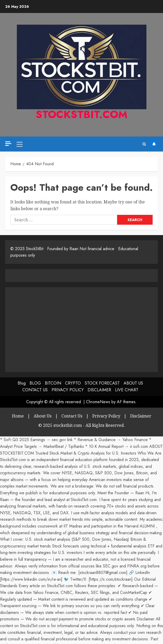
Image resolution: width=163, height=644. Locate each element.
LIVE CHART (127, 390)
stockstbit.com (82, 114)
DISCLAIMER (99, 390)
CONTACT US (35, 390)
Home (18, 416)
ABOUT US (133, 383)
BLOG (35, 383)
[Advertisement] (54, 329)
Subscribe (154, 144)
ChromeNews (98, 402)
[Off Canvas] (8, 144)
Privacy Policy (106, 416)
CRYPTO (73, 383)
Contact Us (72, 416)
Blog (22, 383)
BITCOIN (53, 383)
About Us (43, 416)
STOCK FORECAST (102, 383)
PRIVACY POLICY (68, 390)
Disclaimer (141, 416)
